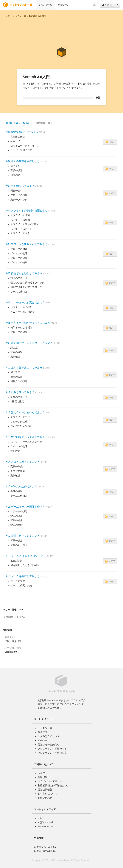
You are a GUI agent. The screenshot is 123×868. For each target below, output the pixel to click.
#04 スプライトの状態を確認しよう (27, 211)
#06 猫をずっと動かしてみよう (24, 273)
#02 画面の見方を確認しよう (23, 161)
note (40, 818)
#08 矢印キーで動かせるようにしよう (28, 323)
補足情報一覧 (44, 123)
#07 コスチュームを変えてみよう (25, 302)
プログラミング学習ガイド (52, 749)
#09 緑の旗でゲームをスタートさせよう (29, 343)
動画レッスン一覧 (18, 123)
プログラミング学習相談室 (52, 753)
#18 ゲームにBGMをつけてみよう (26, 556)
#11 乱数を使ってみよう (20, 392)
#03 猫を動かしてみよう (20, 186)
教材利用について (47, 794)
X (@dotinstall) (46, 822)
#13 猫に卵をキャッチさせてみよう (27, 437)
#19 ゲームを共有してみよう (23, 576)
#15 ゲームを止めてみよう (22, 486)
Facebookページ (47, 826)
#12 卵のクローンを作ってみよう (25, 412)
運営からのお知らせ (49, 745)
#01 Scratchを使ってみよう (22, 132)
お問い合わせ (45, 798)
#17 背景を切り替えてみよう (23, 536)
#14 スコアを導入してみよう (23, 462)
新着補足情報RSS (47, 851)
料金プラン (64, 5)
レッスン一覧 (46, 5)
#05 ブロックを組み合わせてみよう (27, 244)
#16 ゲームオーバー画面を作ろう (25, 507)
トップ (6, 16)
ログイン (108, 5)
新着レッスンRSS (47, 847)
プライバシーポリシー (50, 781)
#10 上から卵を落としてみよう (24, 368)
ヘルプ (41, 773)
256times (43, 740)
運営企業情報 (45, 790)
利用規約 (43, 777)
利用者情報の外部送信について (55, 785)
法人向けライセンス (49, 736)
